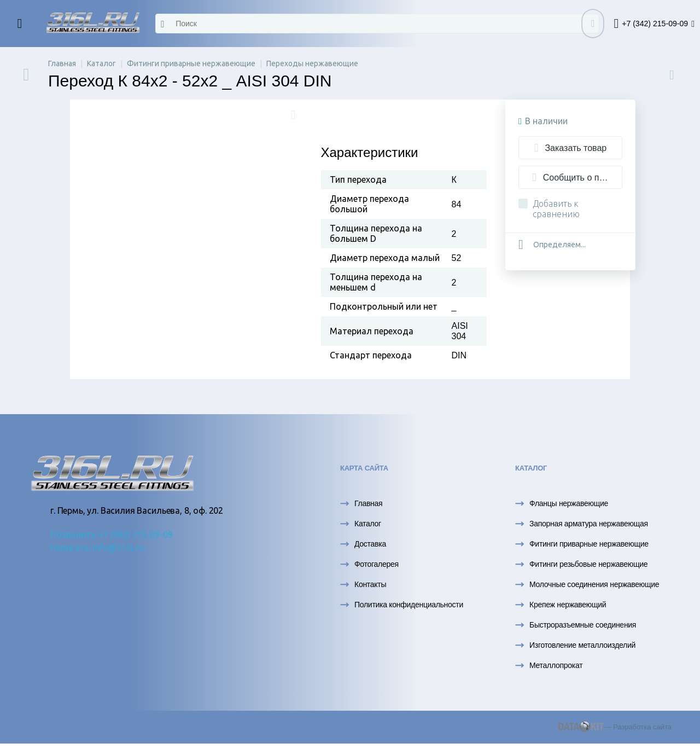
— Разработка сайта (615, 727)
